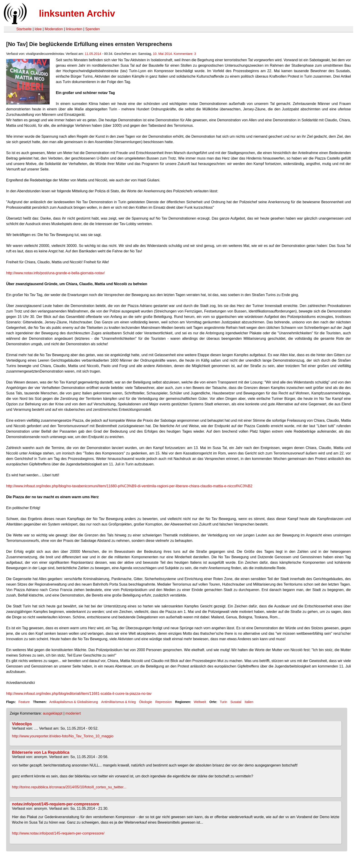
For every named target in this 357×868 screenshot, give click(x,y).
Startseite (24, 29)
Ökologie (146, 702)
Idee (38, 29)
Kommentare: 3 (185, 54)
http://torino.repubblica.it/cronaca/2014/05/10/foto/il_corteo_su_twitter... (69, 787)
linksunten (74, 29)
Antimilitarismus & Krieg (118, 702)
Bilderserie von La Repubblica (41, 752)
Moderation (54, 29)
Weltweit (200, 702)
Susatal (236, 702)
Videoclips (22, 724)
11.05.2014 (93, 54)
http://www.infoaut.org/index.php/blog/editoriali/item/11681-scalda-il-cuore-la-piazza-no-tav (79, 694)
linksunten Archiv (77, 13)
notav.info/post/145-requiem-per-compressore (56, 804)
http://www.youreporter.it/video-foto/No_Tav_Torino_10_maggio (63, 736)
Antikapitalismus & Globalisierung (74, 702)
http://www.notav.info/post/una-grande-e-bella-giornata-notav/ (55, 273)
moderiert (73, 713)
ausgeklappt (53, 713)
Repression (164, 702)
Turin (223, 702)
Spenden (92, 29)
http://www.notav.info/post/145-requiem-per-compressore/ (58, 833)
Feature (24, 702)
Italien (249, 702)
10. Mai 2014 (162, 54)
